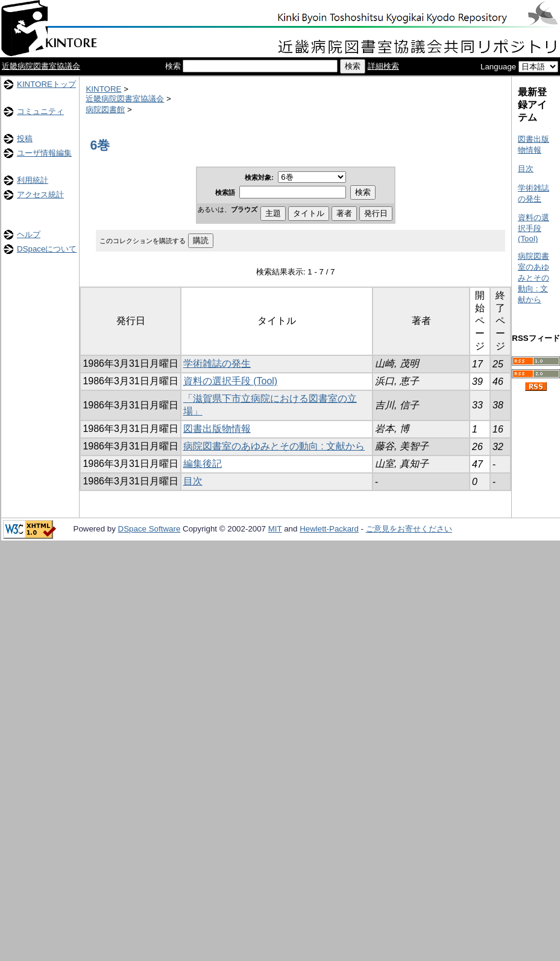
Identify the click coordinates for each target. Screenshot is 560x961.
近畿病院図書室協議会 (41, 66)
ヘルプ (29, 234)
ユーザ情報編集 (44, 153)
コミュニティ (40, 111)
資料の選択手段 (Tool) (230, 381)
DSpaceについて (47, 249)
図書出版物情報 (217, 429)
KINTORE (103, 89)
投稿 (25, 138)
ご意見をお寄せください (409, 529)
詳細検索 (383, 66)
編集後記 (203, 464)
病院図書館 (105, 109)
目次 (193, 481)
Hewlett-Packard (329, 529)
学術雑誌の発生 (217, 363)
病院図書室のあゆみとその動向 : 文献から (274, 446)
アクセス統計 (40, 195)
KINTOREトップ (46, 84)
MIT (275, 529)
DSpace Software (149, 529)
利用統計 (33, 180)
